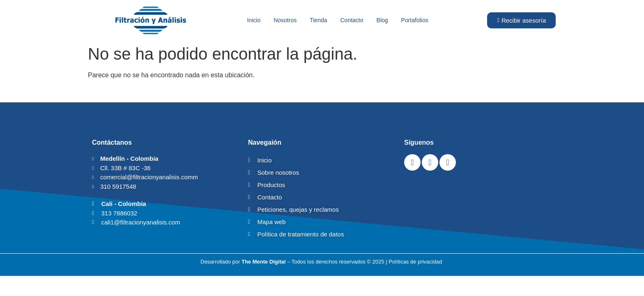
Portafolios (415, 20)
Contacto (352, 20)
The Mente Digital (264, 262)
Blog (382, 20)
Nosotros (285, 20)
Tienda (318, 20)
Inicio (254, 20)
